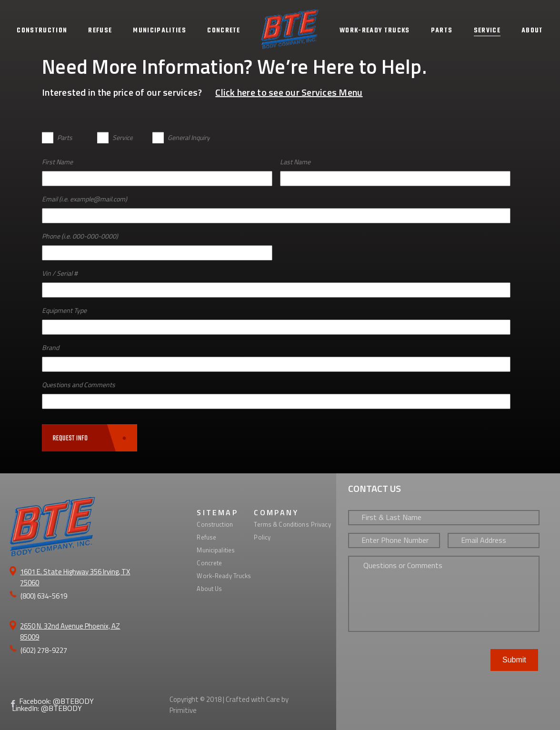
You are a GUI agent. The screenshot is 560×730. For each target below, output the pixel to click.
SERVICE (487, 31)
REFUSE (100, 31)
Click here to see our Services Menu (289, 92)
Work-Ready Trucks (224, 576)
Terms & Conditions (281, 524)
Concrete (209, 563)
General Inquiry (189, 137)
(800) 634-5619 (44, 596)
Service (123, 137)
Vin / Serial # (60, 273)
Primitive (183, 710)
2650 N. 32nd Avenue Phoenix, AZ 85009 (70, 631)
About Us (209, 589)
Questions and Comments (79, 385)
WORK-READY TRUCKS (375, 31)
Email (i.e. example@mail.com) (85, 199)
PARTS (442, 31)
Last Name (295, 162)
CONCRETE (224, 31)
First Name (57, 162)
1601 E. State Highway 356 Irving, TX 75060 (75, 577)
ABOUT (532, 31)
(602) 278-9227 (44, 650)
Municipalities (216, 550)
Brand (50, 347)
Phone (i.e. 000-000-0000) (80, 236)
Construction (215, 524)
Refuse (206, 537)
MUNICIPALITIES (160, 31)
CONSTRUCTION (42, 31)
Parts (65, 137)
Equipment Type (64, 310)
